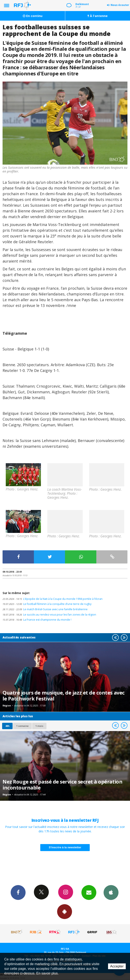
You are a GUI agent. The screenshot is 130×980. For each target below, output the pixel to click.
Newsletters (89, 892)
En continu (33, 16)
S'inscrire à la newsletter (65, 847)
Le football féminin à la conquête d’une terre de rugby (47, 604)
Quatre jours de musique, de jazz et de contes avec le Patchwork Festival (64, 696)
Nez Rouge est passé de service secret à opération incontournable (62, 785)
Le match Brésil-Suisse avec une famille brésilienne (45, 609)
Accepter (117, 966)
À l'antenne (98, 16)
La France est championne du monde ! (37, 620)
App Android (65, 911)
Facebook (18, 892)
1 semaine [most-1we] (22, 726)
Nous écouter (120, 5)
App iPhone (111, 892)
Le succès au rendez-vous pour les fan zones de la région (49, 615)
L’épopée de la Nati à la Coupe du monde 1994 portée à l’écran (53, 599)
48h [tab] (7, 726)
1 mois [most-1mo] (39, 726)
